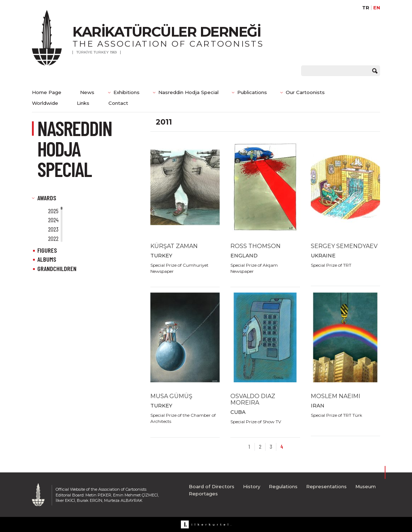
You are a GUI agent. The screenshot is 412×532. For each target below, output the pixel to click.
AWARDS (47, 198)
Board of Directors (212, 486)
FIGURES (47, 250)
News (87, 92)
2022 (53, 238)
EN (377, 8)
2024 (53, 220)
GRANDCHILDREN (57, 269)
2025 (53, 211)
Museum (366, 486)
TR (366, 8)
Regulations (283, 486)
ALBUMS (47, 259)
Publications (252, 92)
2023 (53, 229)
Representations (326, 486)
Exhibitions (127, 92)
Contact (118, 103)
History (252, 486)
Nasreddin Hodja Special (188, 92)
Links (83, 103)
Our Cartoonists (305, 92)
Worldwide (45, 103)
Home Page (47, 92)
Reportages (203, 494)
